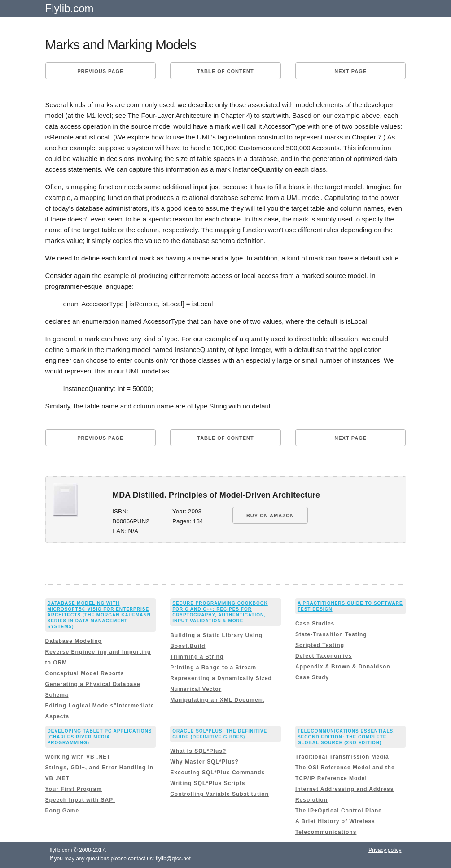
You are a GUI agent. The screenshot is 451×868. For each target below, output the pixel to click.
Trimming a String (197, 657)
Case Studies (315, 624)
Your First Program (74, 789)
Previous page (100, 71)
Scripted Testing (320, 645)
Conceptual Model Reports (85, 673)
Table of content (225, 71)
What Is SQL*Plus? (198, 751)
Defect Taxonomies (324, 656)
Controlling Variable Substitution (219, 794)
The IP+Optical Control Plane (339, 811)
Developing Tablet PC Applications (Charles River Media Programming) (100, 737)
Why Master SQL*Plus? (204, 762)
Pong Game (62, 811)
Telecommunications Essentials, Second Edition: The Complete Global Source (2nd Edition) (346, 737)
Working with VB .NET (78, 757)
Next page (350, 71)
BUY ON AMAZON (270, 516)
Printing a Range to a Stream (213, 668)
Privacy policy (385, 850)
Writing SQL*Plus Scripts (208, 783)
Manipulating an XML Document (217, 700)
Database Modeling (74, 641)
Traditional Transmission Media (342, 757)
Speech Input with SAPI (80, 800)
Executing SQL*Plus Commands (217, 773)
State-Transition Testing (331, 634)
